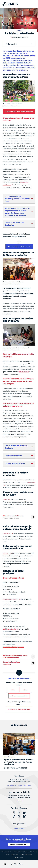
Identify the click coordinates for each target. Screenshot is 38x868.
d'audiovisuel (24, 372)
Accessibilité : (25, 852)
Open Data (15, 855)
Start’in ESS (7, 553)
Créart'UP (7, 534)
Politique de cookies (26, 855)
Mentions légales (6, 852)
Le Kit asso (7, 499)
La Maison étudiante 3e (12, 599)
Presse (8, 855)
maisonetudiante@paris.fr (13, 647)
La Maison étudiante (11, 629)
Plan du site (19, 858)
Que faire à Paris (17, 864)
